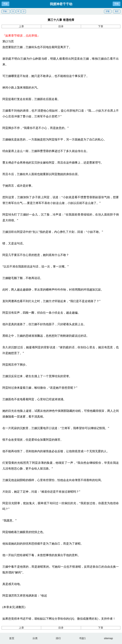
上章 (21, 26)
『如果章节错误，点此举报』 (21, 36)
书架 (5, 4)
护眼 (108, 11)
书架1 (82, 638)
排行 (58, 638)
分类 (35, 638)
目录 (61, 26)
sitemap (108, 638)
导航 (117, 4)
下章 (101, 26)
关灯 (117, 11)
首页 (12, 638)
